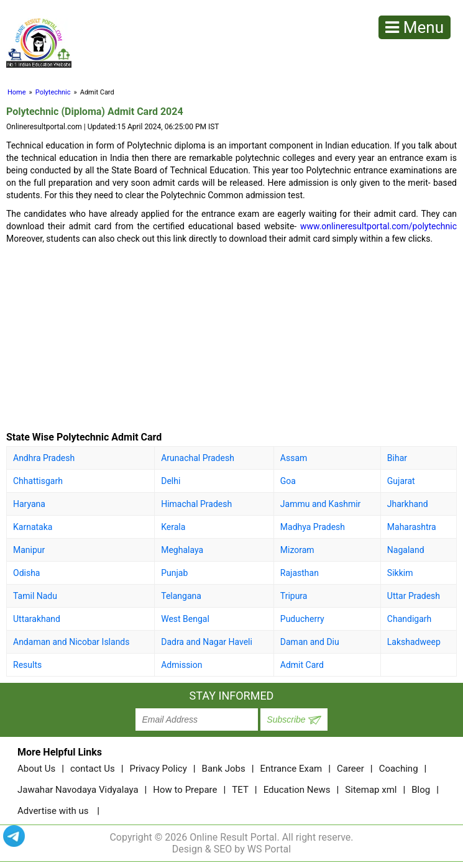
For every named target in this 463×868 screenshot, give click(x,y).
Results (27, 665)
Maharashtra (412, 527)
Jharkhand (408, 504)
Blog (421, 790)
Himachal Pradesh (196, 504)
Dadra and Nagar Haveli (207, 642)
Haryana (29, 504)
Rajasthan (300, 573)
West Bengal (185, 619)
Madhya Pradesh (313, 527)
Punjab (174, 573)
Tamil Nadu (35, 596)
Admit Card (302, 665)
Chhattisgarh (38, 481)
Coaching (399, 769)
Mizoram (297, 550)
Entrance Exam (291, 769)
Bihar (397, 458)
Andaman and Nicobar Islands (71, 642)
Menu (415, 27)
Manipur (29, 550)
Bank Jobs (224, 769)
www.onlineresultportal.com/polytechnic (378, 226)
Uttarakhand (37, 619)
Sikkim (400, 573)
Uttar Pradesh (414, 596)
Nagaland (406, 550)
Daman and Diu (310, 642)
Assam (294, 458)
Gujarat (401, 481)
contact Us (93, 769)
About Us (36, 769)
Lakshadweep (414, 642)
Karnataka (33, 527)
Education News (297, 790)
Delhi (171, 481)
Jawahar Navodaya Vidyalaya (78, 790)
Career (351, 769)
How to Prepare (185, 790)
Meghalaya (182, 550)
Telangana (181, 596)
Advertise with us (53, 811)
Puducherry (302, 619)
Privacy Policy (158, 769)
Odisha (26, 573)
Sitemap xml (371, 790)
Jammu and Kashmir (321, 504)
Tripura (294, 596)
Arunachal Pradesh (198, 458)
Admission (181, 665)
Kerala (173, 527)
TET (240, 790)
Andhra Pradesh (44, 458)
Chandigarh (409, 619)
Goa (288, 481)
